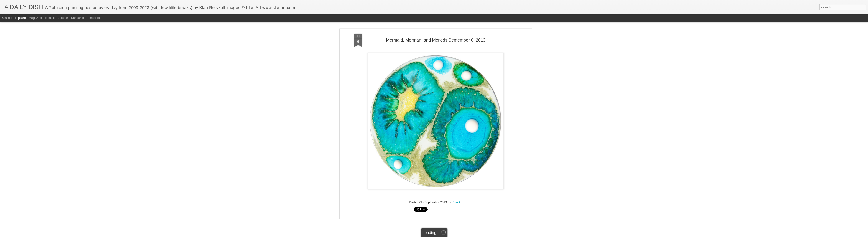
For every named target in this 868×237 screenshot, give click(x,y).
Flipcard (20, 18)
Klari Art (457, 179)
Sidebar (63, 18)
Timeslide (93, 18)
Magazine (35, 18)
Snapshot (78, 18)
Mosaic (50, 18)
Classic (7, 18)
